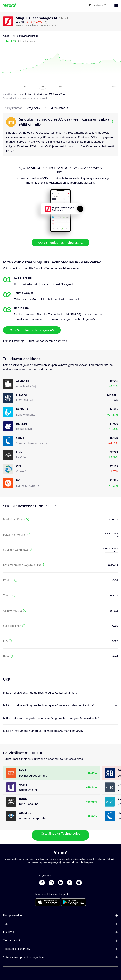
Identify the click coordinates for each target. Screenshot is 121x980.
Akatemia (62, 341)
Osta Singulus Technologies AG (60, 243)
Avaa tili (7, 94)
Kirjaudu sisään (99, 5)
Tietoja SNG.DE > (36, 108)
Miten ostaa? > (59, 108)
